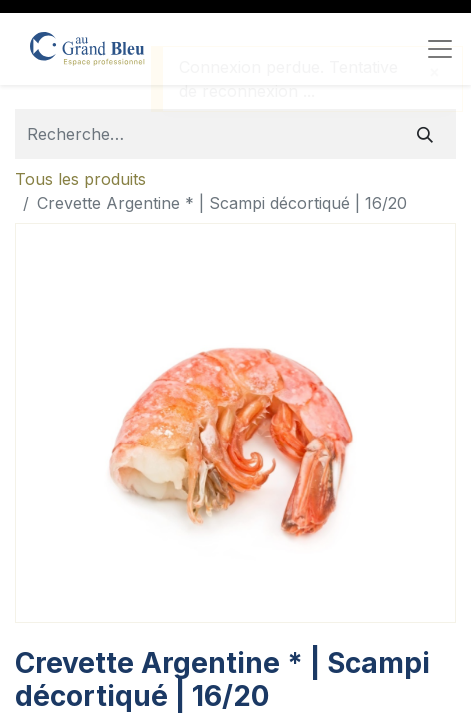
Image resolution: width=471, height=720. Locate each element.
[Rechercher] (425, 134)
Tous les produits (80, 179)
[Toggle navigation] (440, 49)
